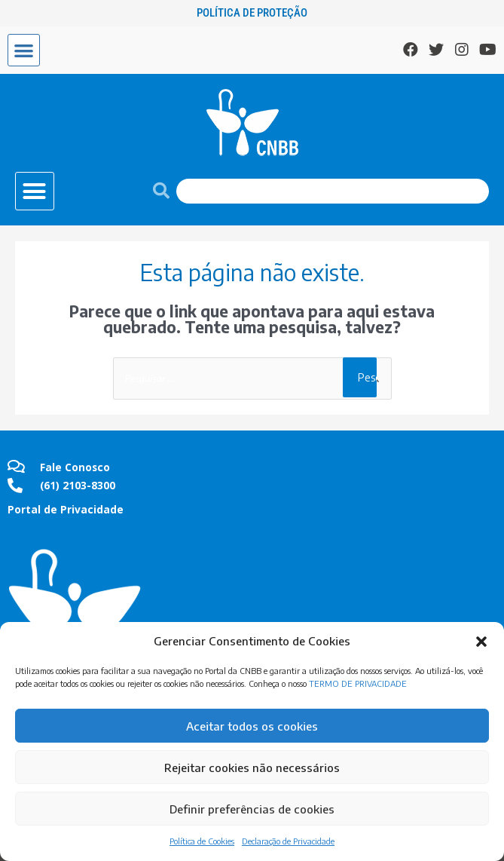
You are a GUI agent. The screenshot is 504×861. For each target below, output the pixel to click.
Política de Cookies (202, 841)
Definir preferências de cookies (252, 809)
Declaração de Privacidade (288, 841)
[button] (481, 642)
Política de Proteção (252, 13)
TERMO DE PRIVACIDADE (358, 683)
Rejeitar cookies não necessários (252, 768)
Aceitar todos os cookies (252, 726)
